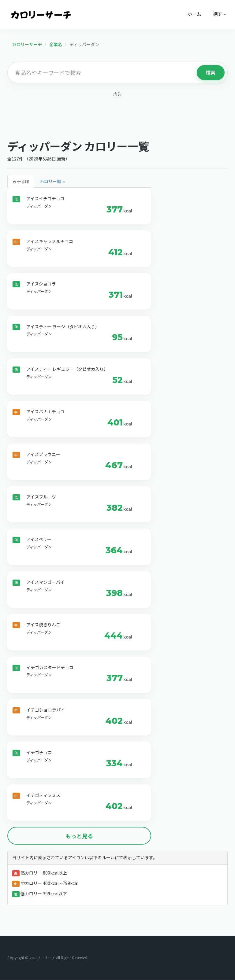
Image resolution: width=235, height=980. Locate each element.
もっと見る (79, 836)
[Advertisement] (117, 117)
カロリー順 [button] (52, 182)
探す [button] (220, 14)
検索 (211, 72)
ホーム (194, 14)
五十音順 (21, 182)
